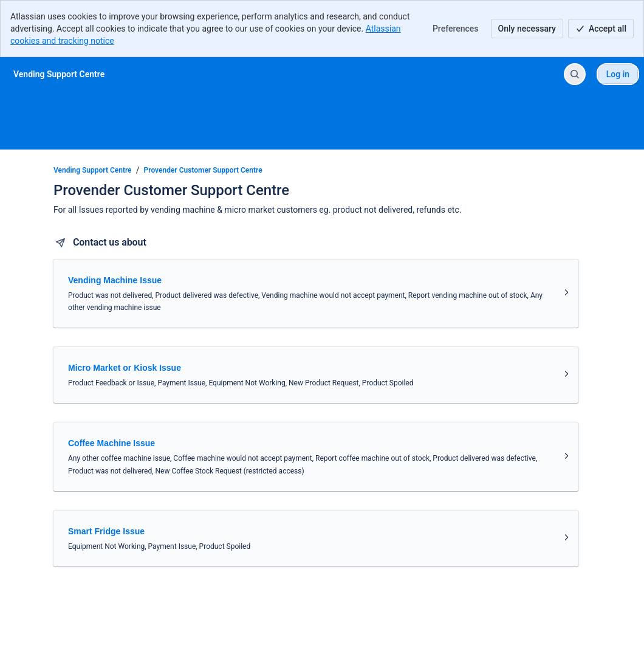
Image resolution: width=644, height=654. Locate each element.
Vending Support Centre (93, 170)
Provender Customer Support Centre (203, 170)
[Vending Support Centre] (59, 74)
